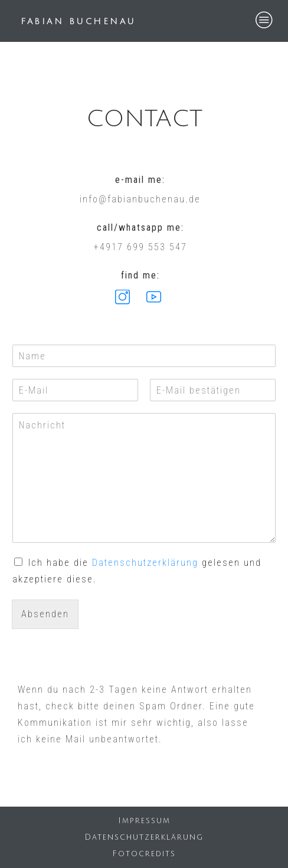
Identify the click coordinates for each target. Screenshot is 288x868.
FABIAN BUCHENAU (78, 22)
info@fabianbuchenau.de (140, 199)
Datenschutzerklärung (145, 563)
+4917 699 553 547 (140, 247)
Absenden (45, 614)
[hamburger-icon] (264, 21)
